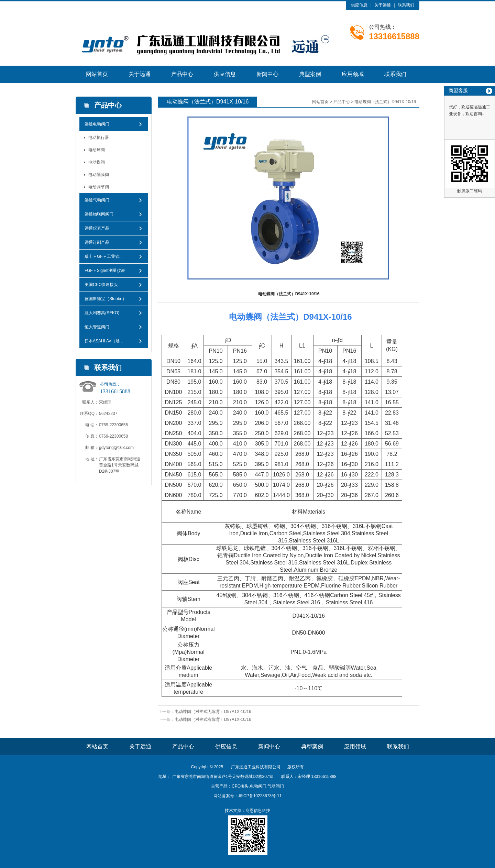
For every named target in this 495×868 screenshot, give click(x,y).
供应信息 (359, 5)
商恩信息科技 (258, 811)
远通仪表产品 (97, 228)
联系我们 (406, 5)
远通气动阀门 (97, 200)
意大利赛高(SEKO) (102, 313)
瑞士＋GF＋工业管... (104, 256)
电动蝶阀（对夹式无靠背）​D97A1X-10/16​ (213, 712)
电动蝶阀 (97, 162)
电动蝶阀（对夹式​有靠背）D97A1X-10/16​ (213, 719)
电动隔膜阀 (99, 175)
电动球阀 (97, 150)
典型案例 (310, 74)
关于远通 (383, 5)
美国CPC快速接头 (101, 285)
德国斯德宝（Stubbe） (106, 299)
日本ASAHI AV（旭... (104, 341)
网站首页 (97, 74)
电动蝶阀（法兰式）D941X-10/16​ (385, 102)
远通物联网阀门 (99, 214)
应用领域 (353, 74)
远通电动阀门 (97, 124)
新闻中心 (267, 74)
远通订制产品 (97, 242)
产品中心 (182, 74)
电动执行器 (99, 138)
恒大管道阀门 (97, 327)
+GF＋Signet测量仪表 (105, 271)
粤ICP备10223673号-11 (260, 796)
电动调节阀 (99, 187)
